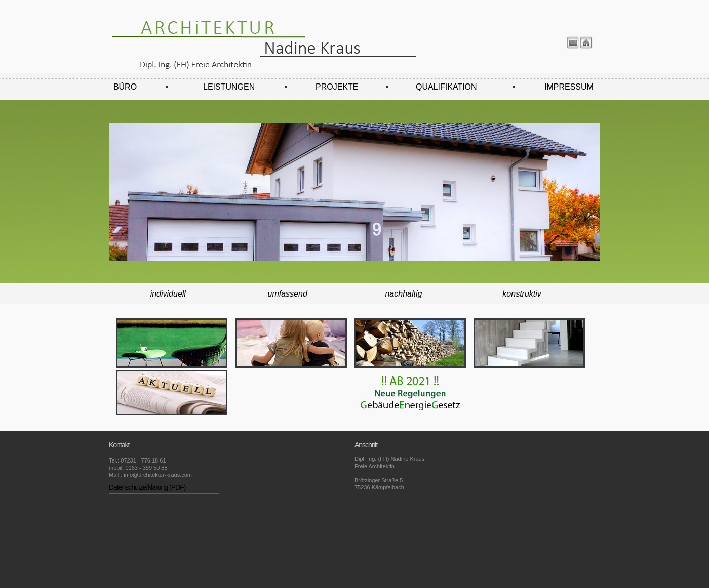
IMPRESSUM (569, 87)
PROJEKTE (337, 87)
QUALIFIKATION (446, 87)
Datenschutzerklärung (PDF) (147, 487)
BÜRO (125, 87)
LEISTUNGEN (229, 87)
